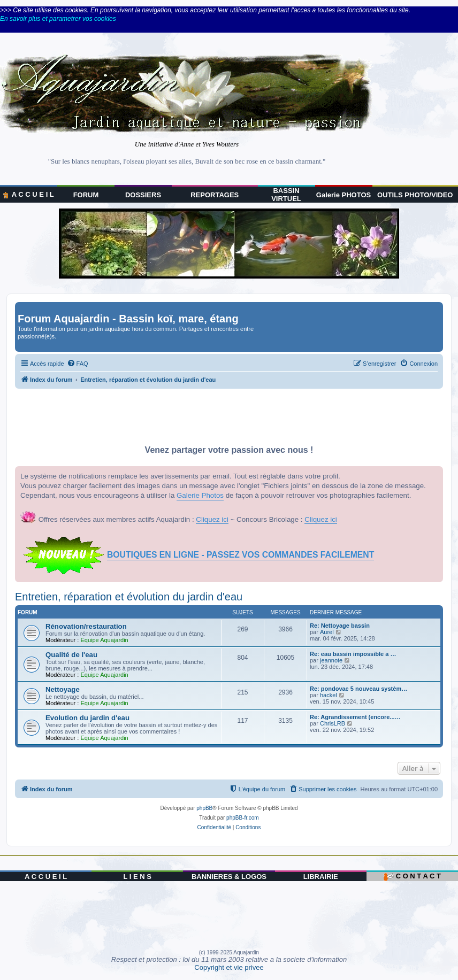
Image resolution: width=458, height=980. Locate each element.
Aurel (327, 632)
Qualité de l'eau (71, 655)
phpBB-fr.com (243, 818)
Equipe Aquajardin (104, 640)
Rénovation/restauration (86, 626)
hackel (329, 695)
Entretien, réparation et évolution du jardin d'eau (129, 597)
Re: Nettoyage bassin (340, 626)
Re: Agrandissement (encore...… (355, 717)
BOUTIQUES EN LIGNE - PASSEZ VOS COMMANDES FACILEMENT (241, 555)
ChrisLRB (333, 723)
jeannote (331, 660)
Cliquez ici (212, 519)
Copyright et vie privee (229, 967)
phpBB (204, 808)
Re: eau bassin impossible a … (353, 654)
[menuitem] (78, 364)
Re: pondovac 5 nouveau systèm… (358, 689)
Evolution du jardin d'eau (87, 718)
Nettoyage (63, 689)
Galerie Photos (200, 495)
